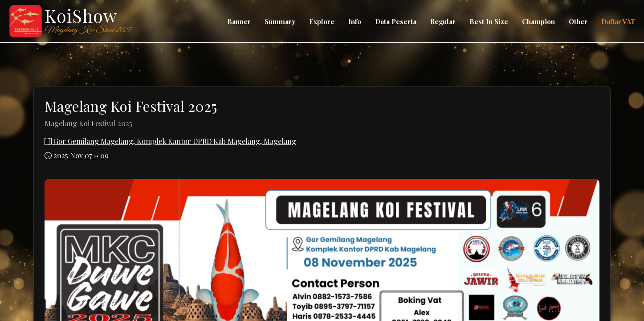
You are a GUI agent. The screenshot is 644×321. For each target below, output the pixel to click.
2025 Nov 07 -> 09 (77, 155)
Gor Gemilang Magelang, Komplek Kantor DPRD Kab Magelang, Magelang (170, 141)
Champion (538, 21)
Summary (280, 21)
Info (355, 21)
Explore (322, 21)
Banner (239, 21)
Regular (443, 21)
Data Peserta (396, 21)
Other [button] (578, 21)
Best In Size (489, 21)
